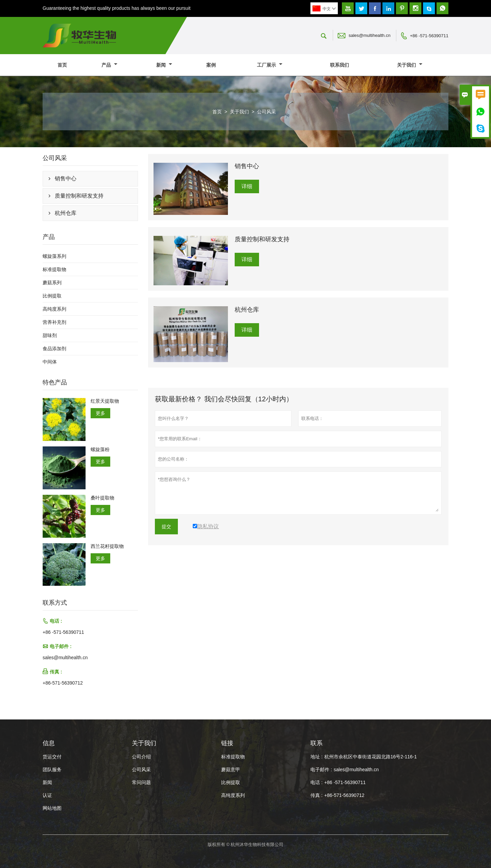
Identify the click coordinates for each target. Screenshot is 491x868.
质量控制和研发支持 (79, 196)
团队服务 (52, 770)
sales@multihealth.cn (370, 35)
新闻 (164, 65)
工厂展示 (270, 65)
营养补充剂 (54, 322)
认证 (47, 795)
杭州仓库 (66, 213)
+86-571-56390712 (63, 683)
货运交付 (52, 757)
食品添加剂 (54, 349)
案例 (211, 65)
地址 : (317, 757)
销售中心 (66, 179)
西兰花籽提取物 (107, 546)
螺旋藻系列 (54, 256)
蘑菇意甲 (231, 770)
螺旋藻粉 (100, 449)
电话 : (317, 782)
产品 (109, 65)
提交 (166, 527)
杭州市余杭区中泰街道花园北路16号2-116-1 (371, 757)
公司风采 (141, 770)
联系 (317, 743)
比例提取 (52, 296)
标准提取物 (54, 269)
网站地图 (52, 808)
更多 (100, 413)
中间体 (50, 362)
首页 (62, 65)
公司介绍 (141, 757)
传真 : (317, 795)
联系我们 (340, 65)
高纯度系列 (54, 309)
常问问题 (141, 782)
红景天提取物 (105, 401)
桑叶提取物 (102, 498)
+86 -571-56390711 (429, 36)
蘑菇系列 (52, 283)
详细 (247, 186)
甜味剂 (50, 335)
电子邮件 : (321, 770)
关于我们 (410, 65)
